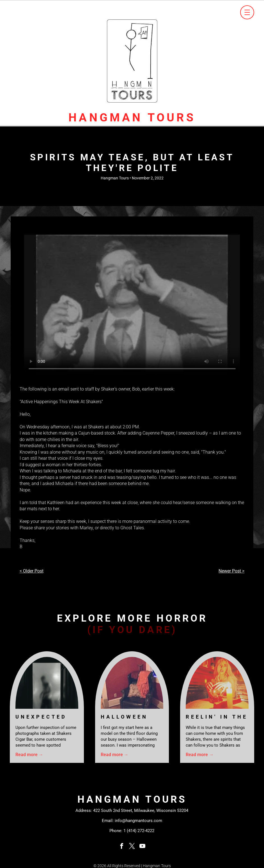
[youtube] (143, 847)
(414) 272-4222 (141, 831)
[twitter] (132, 847)
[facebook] (122, 847)
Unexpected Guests (41, 717)
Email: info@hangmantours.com (132, 821)
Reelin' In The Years (217, 717)
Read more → (29, 755)
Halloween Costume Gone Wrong (131, 717)
